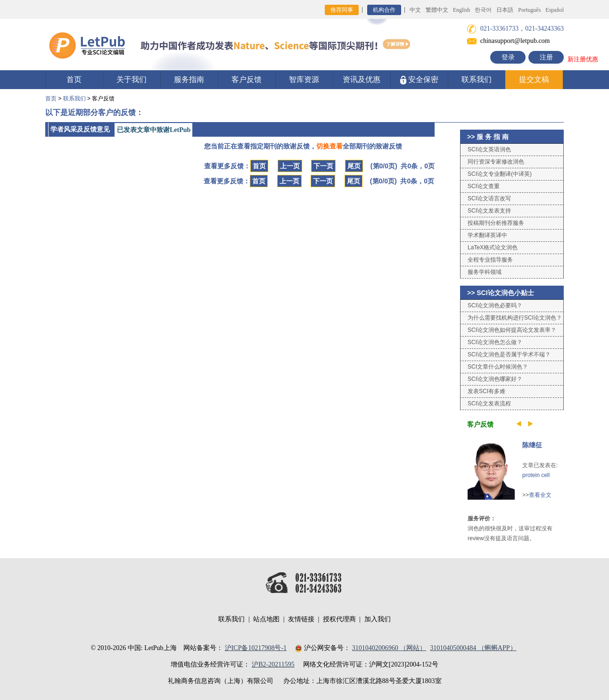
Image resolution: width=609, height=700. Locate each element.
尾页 (354, 166)
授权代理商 (339, 619)
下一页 (323, 166)
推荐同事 (342, 10)
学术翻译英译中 (487, 235)
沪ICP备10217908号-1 (256, 648)
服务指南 (189, 79)
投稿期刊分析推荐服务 (496, 223)
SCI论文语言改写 (489, 198)
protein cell (536, 475)
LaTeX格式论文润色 (493, 247)
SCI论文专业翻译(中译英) (500, 174)
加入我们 (378, 619)
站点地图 (266, 619)
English (462, 10)
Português (529, 10)
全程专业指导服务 (490, 260)
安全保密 (419, 80)
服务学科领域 (485, 272)
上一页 (290, 166)
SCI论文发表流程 (489, 404)
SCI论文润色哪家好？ (495, 379)
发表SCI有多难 (486, 391)
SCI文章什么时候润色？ (498, 367)
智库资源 (304, 79)
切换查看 (329, 146)
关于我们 (132, 79)
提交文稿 (534, 79)
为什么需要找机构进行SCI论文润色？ (515, 318)
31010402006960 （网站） (389, 648)
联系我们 (477, 79)
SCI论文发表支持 (489, 211)
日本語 (505, 10)
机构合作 (384, 10)
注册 (546, 57)
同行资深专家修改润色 (496, 162)
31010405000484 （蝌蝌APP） (473, 648)
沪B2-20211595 (273, 664)
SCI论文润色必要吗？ (495, 305)
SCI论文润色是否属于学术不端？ (509, 354)
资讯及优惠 (362, 79)
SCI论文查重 (484, 186)
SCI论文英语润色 (489, 149)
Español (555, 10)
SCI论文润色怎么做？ (495, 342)
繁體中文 (437, 10)
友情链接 (301, 619)
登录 (508, 57)
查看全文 (540, 495)
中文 (415, 10)
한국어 (483, 10)
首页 (74, 79)
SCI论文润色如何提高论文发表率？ (512, 330)
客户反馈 (247, 79)
